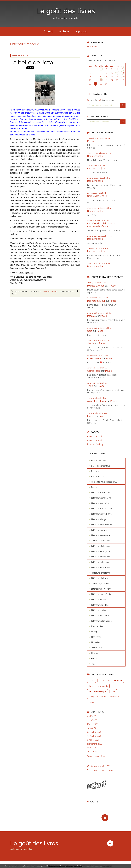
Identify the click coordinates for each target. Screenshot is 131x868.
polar (113, 691)
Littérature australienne (102, 509)
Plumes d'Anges (96, 286)
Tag (93, 664)
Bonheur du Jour (96, 301)
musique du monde (97, 697)
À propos (81, 31)
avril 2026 (92, 716)
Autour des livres (99, 460)
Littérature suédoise (100, 605)
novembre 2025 (94, 736)
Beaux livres (97, 471)
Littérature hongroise (101, 557)
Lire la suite (92, 47)
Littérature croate (99, 530)
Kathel (22, 272)
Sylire (27, 272)
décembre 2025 (94, 732)
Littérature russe (99, 600)
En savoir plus (107, 866)
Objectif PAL (97, 648)
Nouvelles (96, 642)
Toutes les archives (96, 756)
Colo (90, 331)
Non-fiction (96, 637)
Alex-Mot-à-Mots (96, 401)
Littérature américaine (101, 498)
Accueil (48, 31)
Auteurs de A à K (95, 440)
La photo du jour (96, 168)
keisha (91, 416)
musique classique (97, 691)
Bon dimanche (95, 156)
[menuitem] (48, 31)
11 (117, 73)
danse (91, 686)
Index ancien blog (95, 444)
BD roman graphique (101, 466)
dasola (91, 343)
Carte (94, 802)
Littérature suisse (99, 610)
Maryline (37, 139)
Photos (94, 653)
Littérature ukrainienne (101, 621)
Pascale (91, 316)
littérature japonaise (100, 583)
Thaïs (90, 386)
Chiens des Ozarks (97, 196)
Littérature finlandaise (101, 546)
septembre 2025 (95, 744)
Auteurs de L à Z (95, 436)
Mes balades (97, 626)
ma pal (91, 681)
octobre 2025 (93, 740)
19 (123, 76)
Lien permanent (19, 291)
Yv (32, 272)
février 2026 (93, 724)
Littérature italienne (100, 578)
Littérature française (100, 551)
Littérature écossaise (101, 535)
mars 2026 (92, 720)
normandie (103, 686)
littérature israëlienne (101, 573)
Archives (64, 31)
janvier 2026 (93, 728)
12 (123, 73)
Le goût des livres (66, 11)
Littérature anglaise (100, 503)
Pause (90, 141)
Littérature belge (99, 519)
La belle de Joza (32, 62)
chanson (118, 681)
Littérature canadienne (101, 525)
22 (101, 80)
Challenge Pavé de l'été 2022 (104, 482)
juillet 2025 (92, 752)
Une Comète (94, 358)
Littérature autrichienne (102, 514)
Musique (95, 632)
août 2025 (92, 748)
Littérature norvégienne (102, 589)
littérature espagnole (101, 541)
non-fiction (115, 697)
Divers (94, 487)
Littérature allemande (101, 493)
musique (92, 702)
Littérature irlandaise (101, 562)
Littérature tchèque (49, 291)
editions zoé (104, 681)
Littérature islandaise (101, 567)
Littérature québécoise (101, 594)
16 (106, 76)
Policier (94, 658)
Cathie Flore (94, 371)
